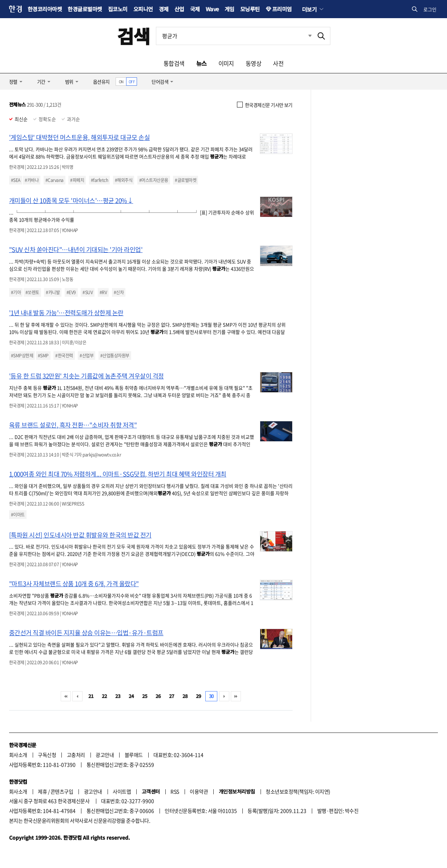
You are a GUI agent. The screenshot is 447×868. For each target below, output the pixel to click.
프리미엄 (282, 9)
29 (199, 696)
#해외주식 (124, 180)
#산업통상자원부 (115, 356)
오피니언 (143, 9)
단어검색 (160, 82)
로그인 (430, 9)
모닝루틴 (250, 9)
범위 (69, 82)
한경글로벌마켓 (85, 9)
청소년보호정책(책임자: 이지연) (298, 791)
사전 (278, 63)
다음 (224, 696)
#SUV (88, 292)
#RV (103, 292)
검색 (134, 36)
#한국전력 (64, 356)
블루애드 (134, 755)
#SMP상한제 (22, 356)
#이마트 (18, 515)
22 (104, 696)
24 (131, 696)
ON (121, 82)
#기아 (16, 292)
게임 (229, 9)
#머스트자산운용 (154, 180)
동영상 (253, 63)
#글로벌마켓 (186, 180)
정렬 (13, 82)
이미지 (226, 63)
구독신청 (47, 755)
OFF (132, 82)
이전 (77, 696)
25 (145, 696)
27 (172, 696)
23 (118, 696)
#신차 (119, 292)
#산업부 (86, 356)
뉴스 (202, 63)
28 (185, 696)
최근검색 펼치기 (305, 36)
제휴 (42, 791)
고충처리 (76, 755)
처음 (66, 696)
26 (158, 696)
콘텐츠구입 (62, 791)
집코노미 (118, 9)
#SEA (16, 180)
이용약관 (199, 791)
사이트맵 (122, 791)
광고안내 (105, 755)
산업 (179, 9)
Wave (212, 9)
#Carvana (55, 180)
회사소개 (18, 755)
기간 (41, 82)
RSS (175, 791)
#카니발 (53, 292)
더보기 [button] (309, 9)
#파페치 (77, 180)
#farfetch (99, 180)
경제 (164, 9)
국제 (195, 9)
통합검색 (174, 63)
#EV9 (71, 292)
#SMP (43, 356)
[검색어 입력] (234, 36)
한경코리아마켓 (45, 9)
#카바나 (32, 180)
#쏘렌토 (32, 292)
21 (91, 696)
